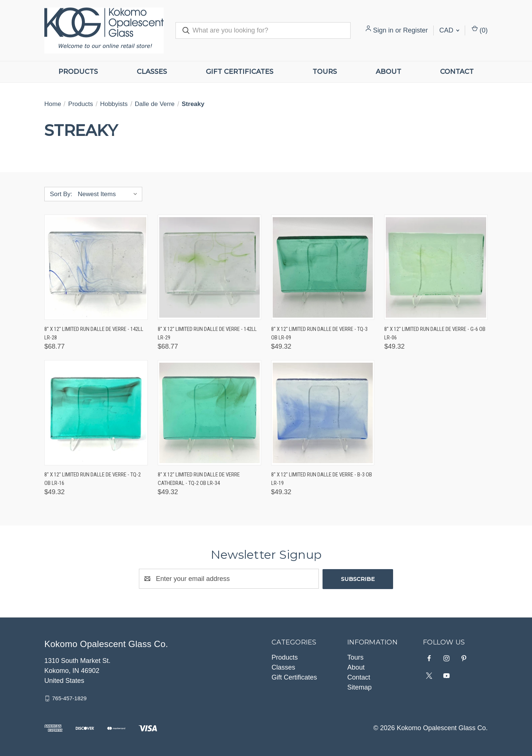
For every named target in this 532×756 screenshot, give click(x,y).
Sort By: (61, 194)
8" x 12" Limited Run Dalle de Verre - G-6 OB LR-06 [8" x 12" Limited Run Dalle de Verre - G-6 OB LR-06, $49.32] (435, 333)
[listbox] (109, 194)
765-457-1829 (69, 698)
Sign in (383, 30)
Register (415, 30)
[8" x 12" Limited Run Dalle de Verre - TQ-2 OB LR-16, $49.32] (96, 413)
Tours (325, 72)
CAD (449, 30)
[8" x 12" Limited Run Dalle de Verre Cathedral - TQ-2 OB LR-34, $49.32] (209, 413)
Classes (152, 72)
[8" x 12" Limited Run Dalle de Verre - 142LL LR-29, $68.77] (209, 267)
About (388, 72)
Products (78, 72)
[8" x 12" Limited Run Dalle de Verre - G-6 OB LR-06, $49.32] (436, 267)
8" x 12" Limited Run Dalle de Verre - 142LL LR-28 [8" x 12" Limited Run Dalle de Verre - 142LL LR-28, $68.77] (94, 333)
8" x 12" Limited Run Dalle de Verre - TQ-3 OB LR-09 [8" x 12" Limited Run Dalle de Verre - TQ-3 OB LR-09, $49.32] (319, 333)
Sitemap (359, 687)
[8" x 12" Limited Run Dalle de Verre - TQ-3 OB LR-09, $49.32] (323, 267)
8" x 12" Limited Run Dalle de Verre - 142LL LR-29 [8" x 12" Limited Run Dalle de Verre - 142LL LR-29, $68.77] (207, 333)
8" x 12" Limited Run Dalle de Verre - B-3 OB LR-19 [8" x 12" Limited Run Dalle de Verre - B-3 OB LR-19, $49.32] (322, 479)
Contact (457, 72)
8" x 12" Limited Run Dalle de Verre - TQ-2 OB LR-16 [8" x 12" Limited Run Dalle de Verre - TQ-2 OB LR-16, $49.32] (93, 479)
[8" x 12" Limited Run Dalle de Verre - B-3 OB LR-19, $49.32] (323, 413)
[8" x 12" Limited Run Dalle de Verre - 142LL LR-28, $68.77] (96, 267)
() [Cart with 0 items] (480, 30)
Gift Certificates (240, 72)
